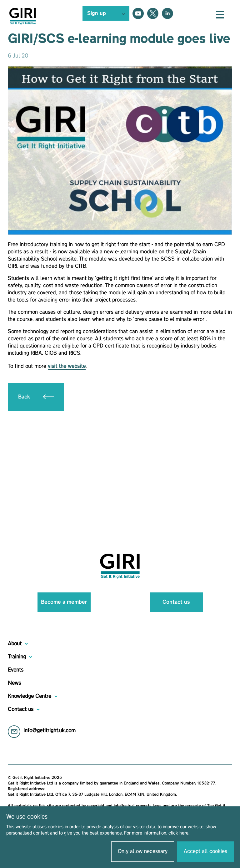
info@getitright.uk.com (50, 731)
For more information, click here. (157, 833)
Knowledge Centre (30, 696)
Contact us (176, 602)
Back (36, 397)
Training (17, 657)
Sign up (97, 13)
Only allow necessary (143, 851)
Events (16, 670)
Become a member (64, 602)
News (14, 683)
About (15, 644)
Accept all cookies (205, 851)
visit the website (67, 366)
